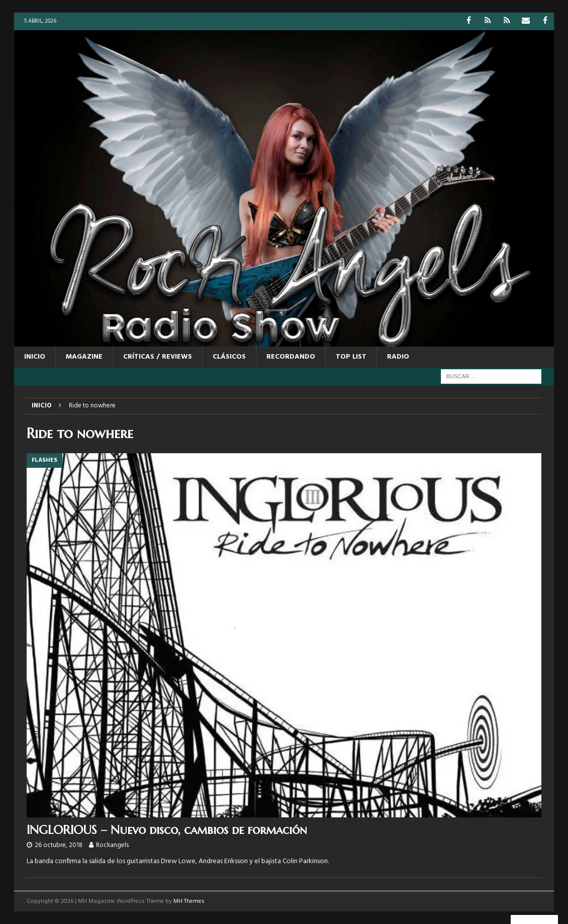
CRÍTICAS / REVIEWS (158, 357)
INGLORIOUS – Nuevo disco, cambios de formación (167, 830)
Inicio (35, 357)
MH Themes (189, 901)
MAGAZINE (84, 357)
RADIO (398, 357)
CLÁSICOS (229, 357)
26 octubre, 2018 (59, 845)
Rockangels (112, 845)
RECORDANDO (291, 357)
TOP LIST (351, 357)
